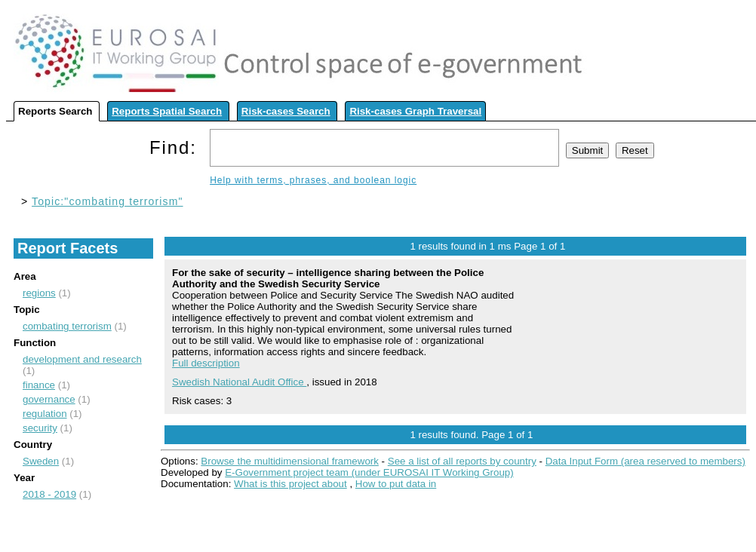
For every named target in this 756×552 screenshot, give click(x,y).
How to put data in (396, 484)
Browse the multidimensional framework (290, 461)
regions (39, 293)
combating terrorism (67, 326)
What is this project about (290, 484)
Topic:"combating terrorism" (107, 201)
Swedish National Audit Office (239, 382)
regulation (45, 414)
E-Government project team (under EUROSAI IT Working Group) (369, 472)
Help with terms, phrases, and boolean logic (313, 180)
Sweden (41, 461)
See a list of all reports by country (462, 461)
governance (49, 399)
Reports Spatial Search (167, 111)
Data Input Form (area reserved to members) (645, 461)
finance (39, 385)
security (40, 428)
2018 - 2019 (49, 494)
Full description (206, 363)
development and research (82, 359)
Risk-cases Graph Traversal (415, 111)
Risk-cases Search (286, 111)
